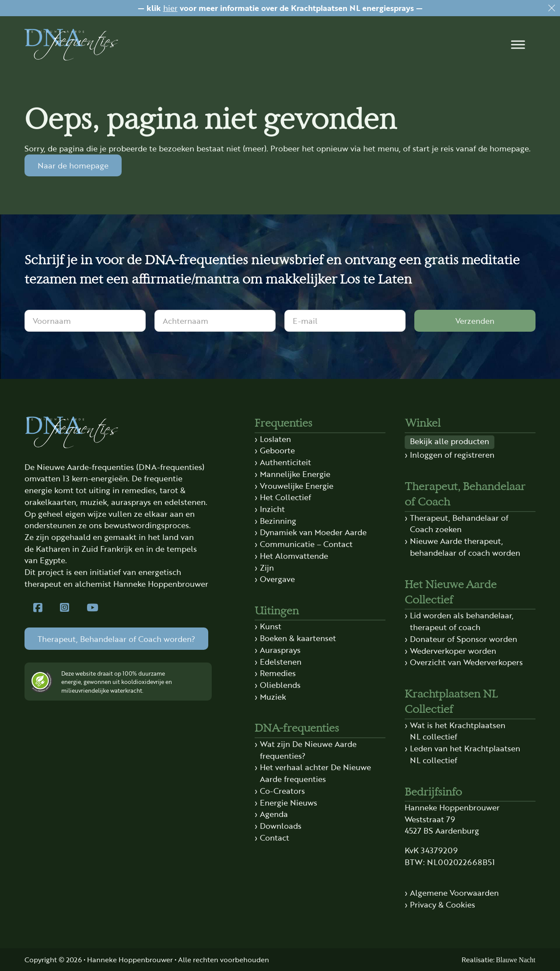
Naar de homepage (73, 165)
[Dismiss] (552, 8)
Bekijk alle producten (450, 441)
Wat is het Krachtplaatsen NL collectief (458, 731)
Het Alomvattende (294, 556)
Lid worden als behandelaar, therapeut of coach (462, 621)
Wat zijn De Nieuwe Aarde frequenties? (308, 750)
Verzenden (475, 321)
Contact (275, 837)
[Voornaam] (85, 321)
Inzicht (272, 509)
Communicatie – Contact (306, 544)
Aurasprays (280, 650)
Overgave (277, 579)
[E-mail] (345, 321)
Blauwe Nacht (516, 960)
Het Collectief (285, 497)
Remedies (278, 673)
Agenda (274, 814)
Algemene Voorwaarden (454, 892)
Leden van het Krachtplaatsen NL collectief (465, 754)
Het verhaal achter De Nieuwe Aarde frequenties (315, 773)
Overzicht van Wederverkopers (466, 662)
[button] (518, 45)
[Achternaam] (215, 321)
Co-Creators (282, 790)
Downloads (281, 826)
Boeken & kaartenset (298, 638)
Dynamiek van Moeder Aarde (313, 532)
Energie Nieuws (289, 802)
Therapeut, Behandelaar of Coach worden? (116, 639)
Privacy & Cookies (443, 904)
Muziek (273, 696)
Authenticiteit (285, 462)
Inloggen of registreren (452, 454)
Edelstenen (281, 661)
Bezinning (278, 521)
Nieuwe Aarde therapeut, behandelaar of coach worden (465, 547)
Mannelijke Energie (295, 474)
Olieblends (280, 685)
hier (170, 8)
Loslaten (275, 439)
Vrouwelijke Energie (297, 485)
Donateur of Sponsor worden (464, 639)
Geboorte (277, 450)
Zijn (267, 567)
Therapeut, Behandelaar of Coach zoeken (459, 523)
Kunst (271, 626)
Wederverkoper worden (453, 650)
